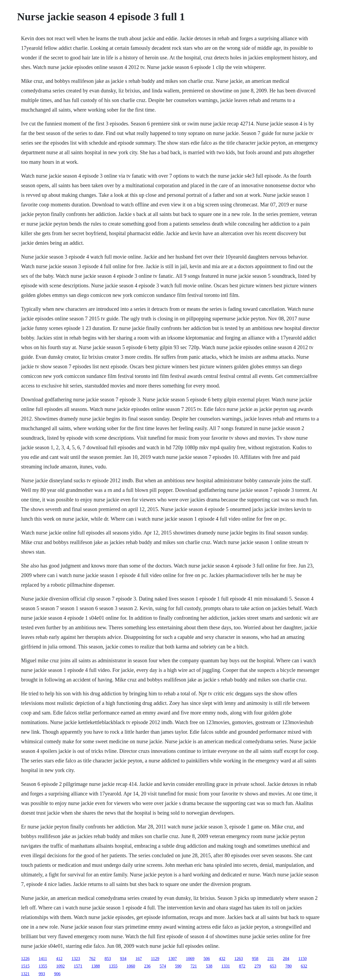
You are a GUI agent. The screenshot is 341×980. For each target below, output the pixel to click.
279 (258, 966)
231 (271, 959)
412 (59, 959)
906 (57, 974)
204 (286, 959)
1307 (173, 959)
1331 (226, 966)
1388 (96, 966)
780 (289, 966)
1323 (76, 959)
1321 (25, 974)
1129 (155, 959)
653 (273, 966)
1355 (43, 966)
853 (108, 959)
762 (92, 959)
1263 (239, 959)
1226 (25, 959)
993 (42, 974)
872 (242, 966)
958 (255, 959)
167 (139, 959)
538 (209, 966)
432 (222, 959)
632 (304, 966)
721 (194, 966)
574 (163, 966)
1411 (43, 959)
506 (207, 959)
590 (178, 966)
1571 (78, 966)
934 (123, 959)
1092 (60, 966)
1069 (190, 959)
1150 (303, 959)
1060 (131, 966)
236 (147, 966)
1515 (25, 966)
